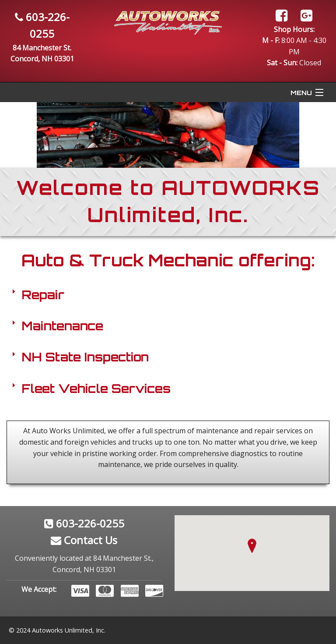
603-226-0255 (84, 523)
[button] (252, 546)
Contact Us (84, 540)
